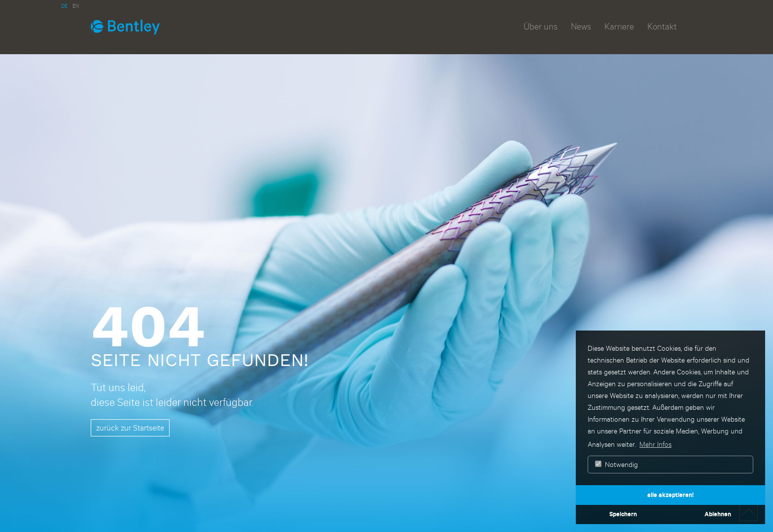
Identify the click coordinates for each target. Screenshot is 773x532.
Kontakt (662, 26)
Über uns (541, 26)
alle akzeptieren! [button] (670, 495)
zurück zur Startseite (130, 428)
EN (76, 6)
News (581, 26)
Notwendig (616, 464)
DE (64, 6)
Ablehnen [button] (718, 514)
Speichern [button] (623, 514)
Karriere (619, 26)
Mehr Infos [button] (655, 444)
